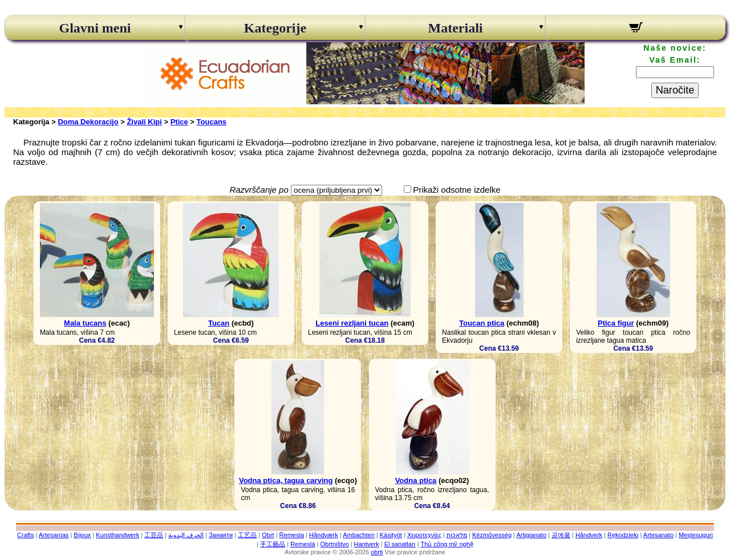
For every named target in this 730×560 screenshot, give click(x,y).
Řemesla (292, 535)
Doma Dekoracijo (88, 122)
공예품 (561, 535)
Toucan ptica (482, 323)
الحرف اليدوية (186, 535)
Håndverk (589, 535)
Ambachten (359, 535)
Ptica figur (616, 323)
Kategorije (275, 28)
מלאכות (457, 535)
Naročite (675, 90)
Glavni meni (95, 28)
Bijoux (82, 535)
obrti (377, 552)
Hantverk (367, 544)
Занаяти (221, 535)
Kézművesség (492, 535)
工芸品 (154, 535)
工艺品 (247, 535)
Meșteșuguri (696, 535)
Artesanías (54, 535)
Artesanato (658, 535)
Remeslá (303, 544)
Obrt (268, 535)
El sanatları (400, 544)
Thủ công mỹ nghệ (447, 544)
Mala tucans (85, 323)
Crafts (25, 535)
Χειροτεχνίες (424, 535)
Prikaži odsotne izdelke (457, 190)
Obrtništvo (334, 544)
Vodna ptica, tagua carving (286, 480)
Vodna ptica (416, 480)
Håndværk (324, 535)
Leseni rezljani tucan (352, 323)
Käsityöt (391, 535)
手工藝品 (273, 544)
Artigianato (531, 535)
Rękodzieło (623, 535)
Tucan (219, 323)
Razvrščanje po (259, 190)
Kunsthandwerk (117, 535)
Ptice (179, 122)
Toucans (212, 122)
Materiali (456, 28)
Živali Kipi (144, 122)
